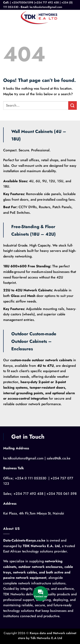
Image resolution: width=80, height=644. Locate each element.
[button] (6, 17)
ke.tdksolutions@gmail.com (46, 7)
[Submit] (73, 105)
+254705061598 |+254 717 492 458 (35, 2)
